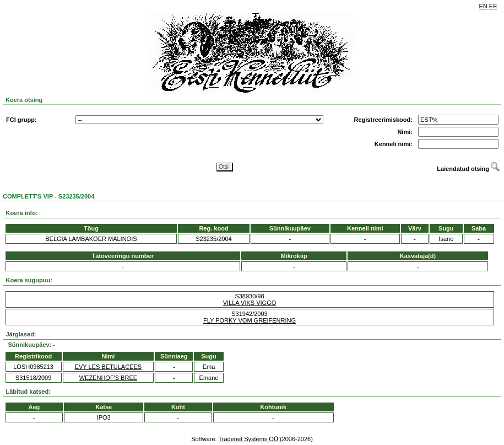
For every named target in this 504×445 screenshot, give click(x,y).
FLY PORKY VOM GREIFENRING (250, 320)
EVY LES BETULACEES (108, 367)
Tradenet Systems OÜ (248, 439)
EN (483, 6)
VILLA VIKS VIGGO (250, 303)
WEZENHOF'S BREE (108, 378)
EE (493, 6)
